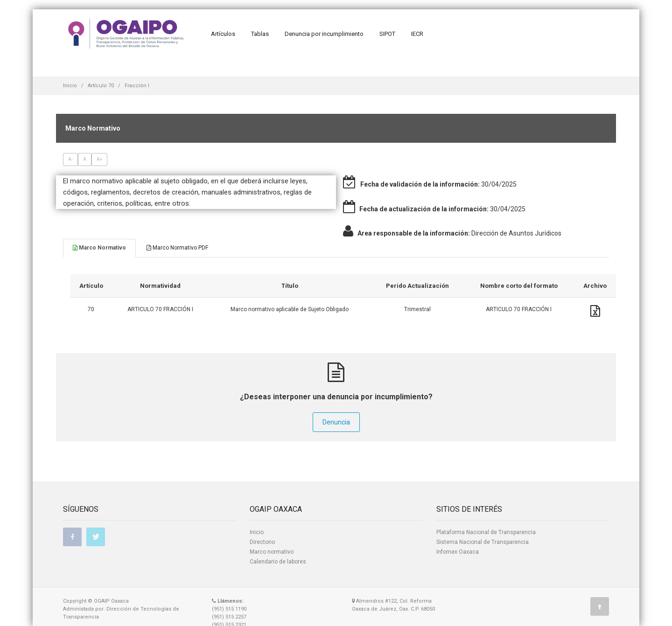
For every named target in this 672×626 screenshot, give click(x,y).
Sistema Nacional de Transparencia (483, 542)
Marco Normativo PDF (177, 248)
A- (70, 159)
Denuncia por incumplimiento (324, 34)
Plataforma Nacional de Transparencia (486, 532)
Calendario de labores (278, 562)
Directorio (262, 542)
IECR (417, 34)
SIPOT (387, 34)
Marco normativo (272, 552)
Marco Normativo (99, 248)
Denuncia (336, 422)
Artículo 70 (101, 86)
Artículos (223, 34)
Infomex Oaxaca (458, 552)
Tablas (260, 34)
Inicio (70, 86)
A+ (99, 159)
